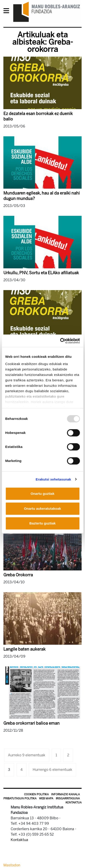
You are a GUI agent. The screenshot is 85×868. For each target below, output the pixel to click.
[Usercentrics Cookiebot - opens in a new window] (61, 341)
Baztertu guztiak (43, 523)
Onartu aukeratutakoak (42, 509)
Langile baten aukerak (24, 649)
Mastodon (12, 865)
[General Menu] (8, 12)
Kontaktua (74, 803)
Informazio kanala (66, 794)
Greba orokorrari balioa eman (32, 723)
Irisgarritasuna (68, 798)
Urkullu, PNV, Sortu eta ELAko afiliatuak (41, 273)
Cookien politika (36, 794)
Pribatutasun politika (20, 798)
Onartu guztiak (42, 494)
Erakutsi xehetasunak (53, 479)
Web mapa (46, 798)
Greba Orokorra (18, 575)
